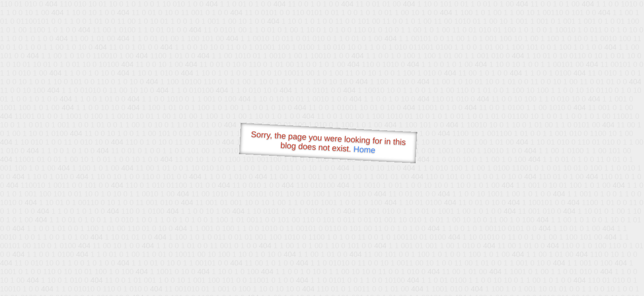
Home (364, 149)
